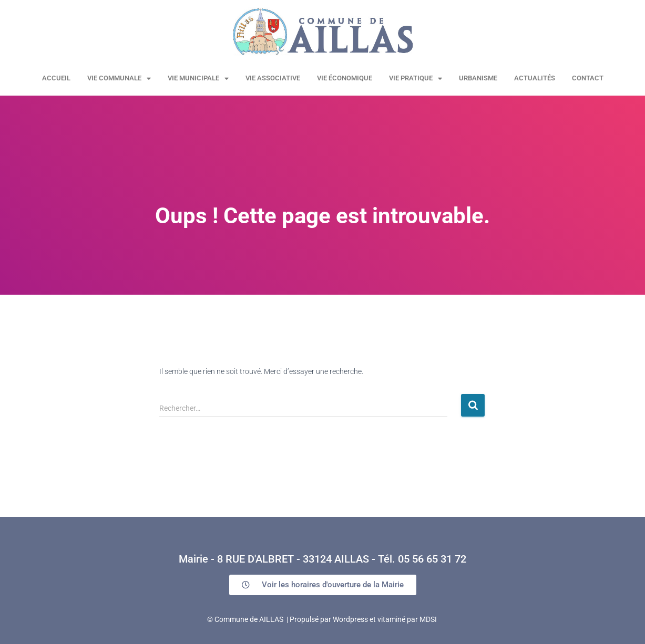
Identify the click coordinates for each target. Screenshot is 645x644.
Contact (588, 78)
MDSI (428, 619)
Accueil (56, 78)
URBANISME (478, 78)
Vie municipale (198, 79)
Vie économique (345, 78)
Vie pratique (416, 79)
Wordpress (350, 619)
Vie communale (119, 79)
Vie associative (273, 78)
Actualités (535, 78)
